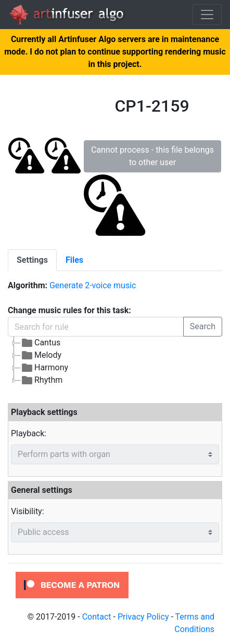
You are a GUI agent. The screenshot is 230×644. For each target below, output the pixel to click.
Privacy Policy (143, 617)
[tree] (115, 361)
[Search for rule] (96, 327)
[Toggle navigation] (207, 15)
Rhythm (42, 380)
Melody (41, 355)
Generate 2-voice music (93, 285)
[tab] (32, 260)
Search (203, 326)
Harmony (44, 368)
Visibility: (28, 511)
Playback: (29, 433)
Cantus (41, 343)
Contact (97, 617)
